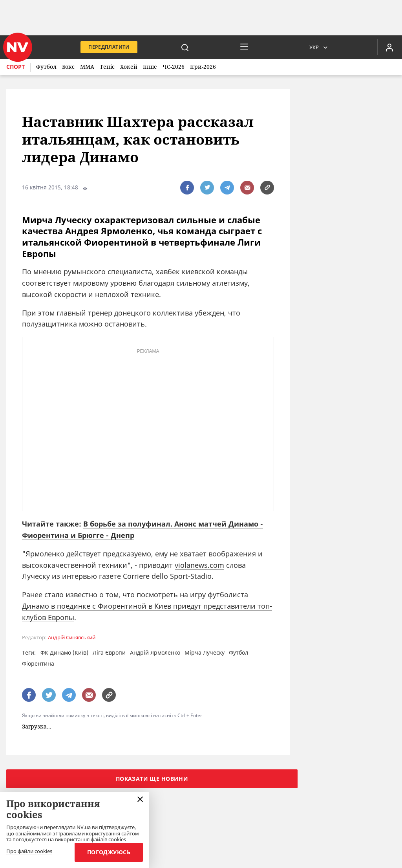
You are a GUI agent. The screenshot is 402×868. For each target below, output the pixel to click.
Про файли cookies (29, 851)
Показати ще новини (152, 779)
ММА (87, 67)
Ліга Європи (109, 652)
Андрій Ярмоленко (155, 652)
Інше (150, 67)
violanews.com (199, 565)
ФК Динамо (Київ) (64, 652)
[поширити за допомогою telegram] (227, 188)
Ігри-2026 (203, 67)
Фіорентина (38, 663)
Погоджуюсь (109, 852)
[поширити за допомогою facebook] (187, 188)
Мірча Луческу (205, 652)
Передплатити (109, 47)
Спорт (16, 67)
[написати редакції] (247, 188)
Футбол (46, 67)
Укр (314, 47)
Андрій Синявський (72, 638)
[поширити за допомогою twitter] (207, 188)
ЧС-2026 (174, 67)
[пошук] (185, 47)
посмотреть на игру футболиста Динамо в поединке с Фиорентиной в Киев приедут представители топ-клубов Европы (147, 606)
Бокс (68, 67)
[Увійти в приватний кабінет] (389, 47)
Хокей (129, 67)
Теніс (107, 67)
